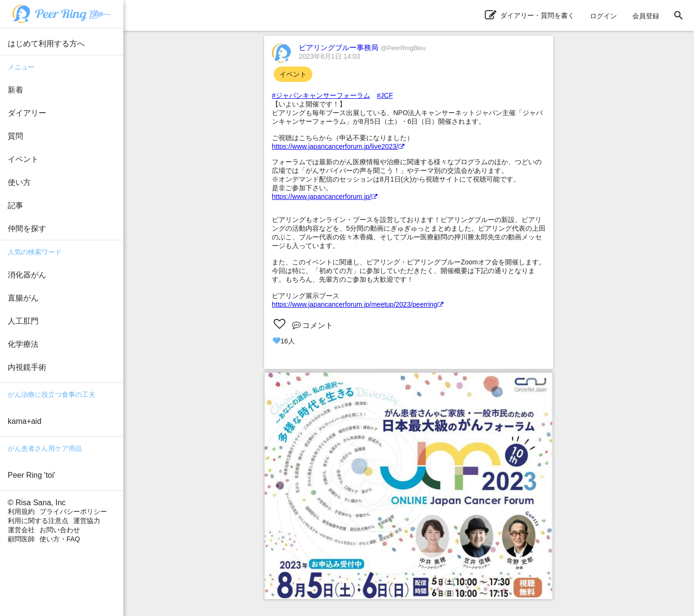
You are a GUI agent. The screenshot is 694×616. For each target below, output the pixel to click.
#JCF (385, 95)
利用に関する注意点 (38, 521)
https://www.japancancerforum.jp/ (325, 197)
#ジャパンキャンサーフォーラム (321, 95)
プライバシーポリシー (73, 511)
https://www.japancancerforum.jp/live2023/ (338, 146)
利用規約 (21, 511)
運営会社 (21, 530)
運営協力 (87, 521)
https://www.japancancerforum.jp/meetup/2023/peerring (358, 304)
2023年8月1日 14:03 (330, 56)
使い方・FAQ (60, 539)
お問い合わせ (60, 530)
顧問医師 (21, 539)
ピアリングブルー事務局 (362, 47)
